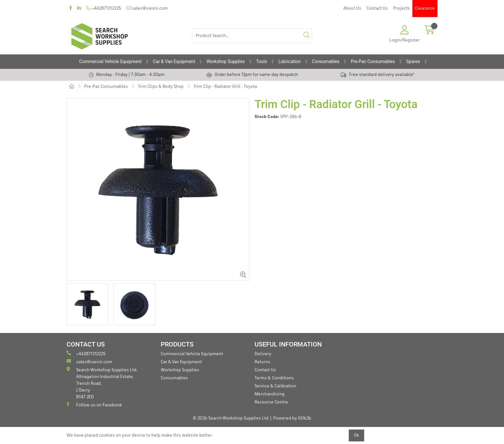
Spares (413, 61)
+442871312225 (104, 8)
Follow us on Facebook (94, 405)
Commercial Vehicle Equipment (110, 61)
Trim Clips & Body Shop (161, 87)
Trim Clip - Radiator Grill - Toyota (225, 87)
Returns (262, 362)
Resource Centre (271, 402)
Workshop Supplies (226, 61)
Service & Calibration (275, 386)
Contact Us (377, 8)
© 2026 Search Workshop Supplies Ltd (231, 418)
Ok (356, 435)
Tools (262, 61)
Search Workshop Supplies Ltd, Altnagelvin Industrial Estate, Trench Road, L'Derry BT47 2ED (102, 383)
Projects (401, 8)
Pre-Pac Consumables (373, 61)
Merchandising (270, 394)
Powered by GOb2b (292, 418)
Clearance (425, 8)
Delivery (263, 354)
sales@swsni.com (147, 8)
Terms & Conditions (274, 378)
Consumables (326, 61)
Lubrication (290, 61)
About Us (352, 8)
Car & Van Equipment (174, 61)
